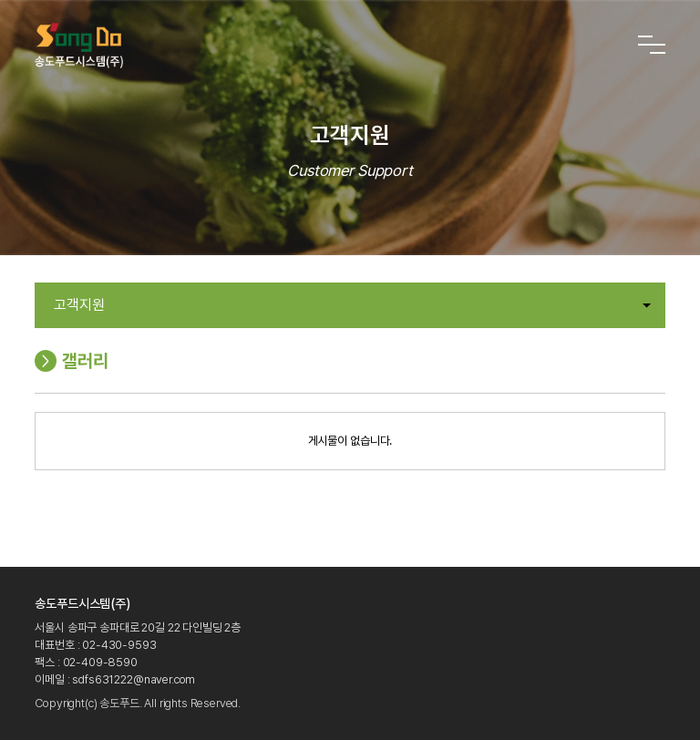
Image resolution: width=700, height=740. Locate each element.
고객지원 (352, 305)
